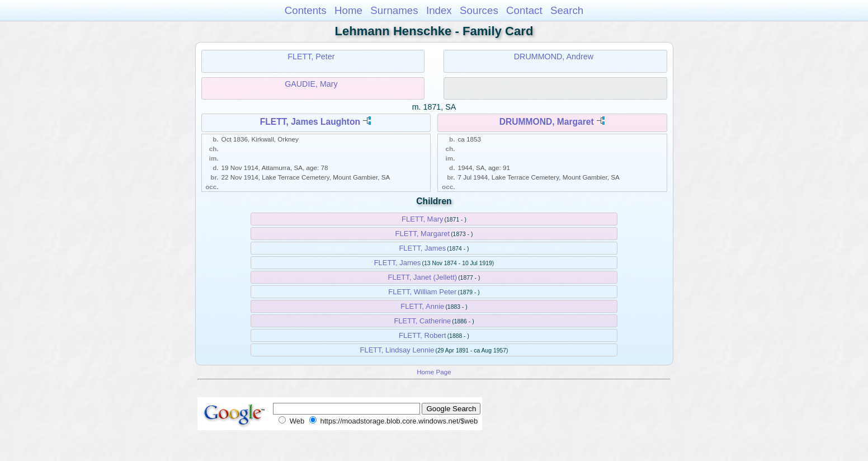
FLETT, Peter (311, 57)
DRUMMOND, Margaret (547, 122)
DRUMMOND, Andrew (554, 57)
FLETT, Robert (423, 335)
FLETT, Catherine (422, 321)
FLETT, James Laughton (310, 122)
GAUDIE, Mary (311, 84)
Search (567, 10)
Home (348, 10)
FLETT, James (422, 248)
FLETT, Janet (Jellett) (423, 277)
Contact (524, 10)
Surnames (394, 10)
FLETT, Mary (422, 219)
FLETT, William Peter (422, 292)
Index (439, 10)
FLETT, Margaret (423, 234)
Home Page (434, 372)
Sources (479, 10)
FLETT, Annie (422, 306)
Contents (306, 10)
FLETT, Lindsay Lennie (397, 350)
